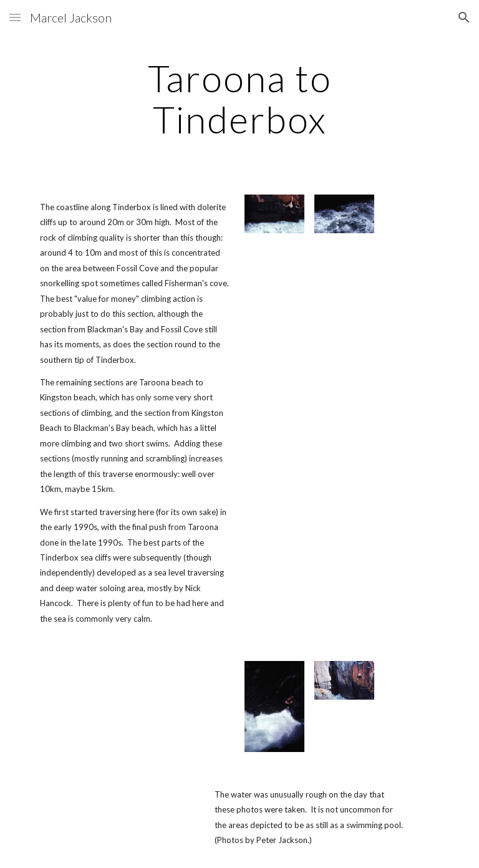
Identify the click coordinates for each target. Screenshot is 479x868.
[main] (239, 99)
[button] (15, 17)
